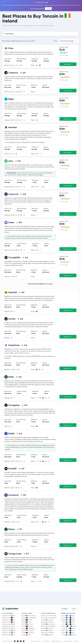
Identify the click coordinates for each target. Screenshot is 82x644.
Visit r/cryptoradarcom (37, 9)
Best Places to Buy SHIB (9, 633)
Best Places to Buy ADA (9, 626)
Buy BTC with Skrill (47, 631)
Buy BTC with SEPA (47, 620)
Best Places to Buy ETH (8, 618)
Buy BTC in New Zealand (28, 628)
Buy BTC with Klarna (47, 628)
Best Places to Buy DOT (9, 628)
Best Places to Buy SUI (8, 635)
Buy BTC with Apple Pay (48, 624)
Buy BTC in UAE (26, 622)
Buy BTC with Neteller (48, 633)
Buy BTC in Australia (28, 626)
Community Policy (68, 641)
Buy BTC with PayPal (47, 622)
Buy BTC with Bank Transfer (49, 616)
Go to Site (68, 64)
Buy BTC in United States (29, 616)
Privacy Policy (46, 641)
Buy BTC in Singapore (28, 631)
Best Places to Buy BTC (9, 616)
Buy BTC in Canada (27, 624)
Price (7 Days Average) (67, 41)
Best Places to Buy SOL (9, 620)
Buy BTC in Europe (27, 620)
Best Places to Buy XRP (8, 622)
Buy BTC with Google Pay (48, 626)
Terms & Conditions (35, 641)
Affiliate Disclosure (56, 641)
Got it (48, 8)
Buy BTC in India (27, 635)
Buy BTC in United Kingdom (29, 618)
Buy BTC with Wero (47, 635)
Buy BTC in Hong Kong (28, 633)
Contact (76, 641)
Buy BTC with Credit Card (49, 618)
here (41, 175)
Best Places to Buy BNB (9, 624)
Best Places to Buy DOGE (9, 631)
